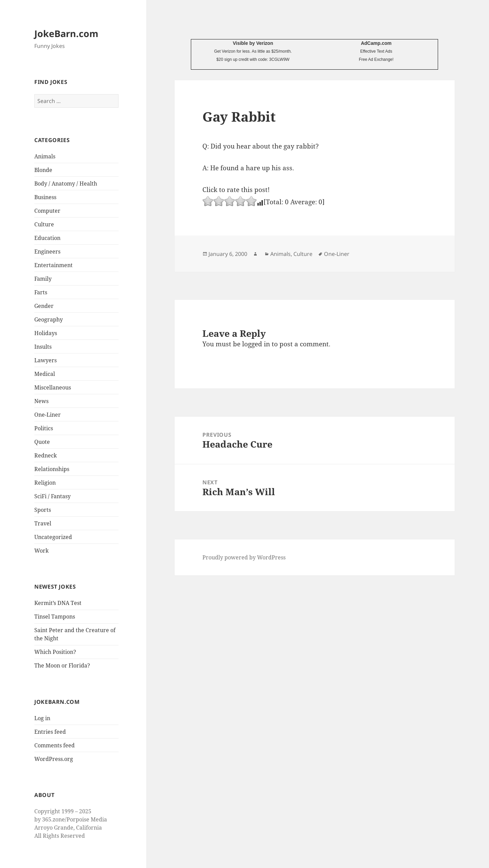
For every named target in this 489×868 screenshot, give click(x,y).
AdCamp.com (376, 43)
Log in (42, 718)
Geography (49, 319)
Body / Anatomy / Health (66, 184)
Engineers (47, 251)
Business (45, 197)
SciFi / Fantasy (52, 496)
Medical (45, 374)
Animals (45, 156)
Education (47, 238)
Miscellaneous (53, 387)
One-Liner (48, 415)
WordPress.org (54, 759)
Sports (43, 510)
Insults (43, 347)
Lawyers (46, 360)
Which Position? (55, 652)
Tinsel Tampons (55, 617)
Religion (45, 483)
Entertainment (53, 265)
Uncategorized (53, 537)
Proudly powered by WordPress (244, 557)
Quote (42, 442)
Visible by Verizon (253, 43)
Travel (43, 523)
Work (41, 551)
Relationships (52, 469)
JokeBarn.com (66, 33)
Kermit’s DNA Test (58, 603)
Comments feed (55, 745)
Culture (44, 224)
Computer (47, 211)
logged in (256, 344)
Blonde (43, 170)
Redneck (46, 455)
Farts (41, 292)
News (41, 401)
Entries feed (50, 732)
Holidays (46, 333)
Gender (44, 306)
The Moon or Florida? (62, 665)
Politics (44, 428)
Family (43, 279)
